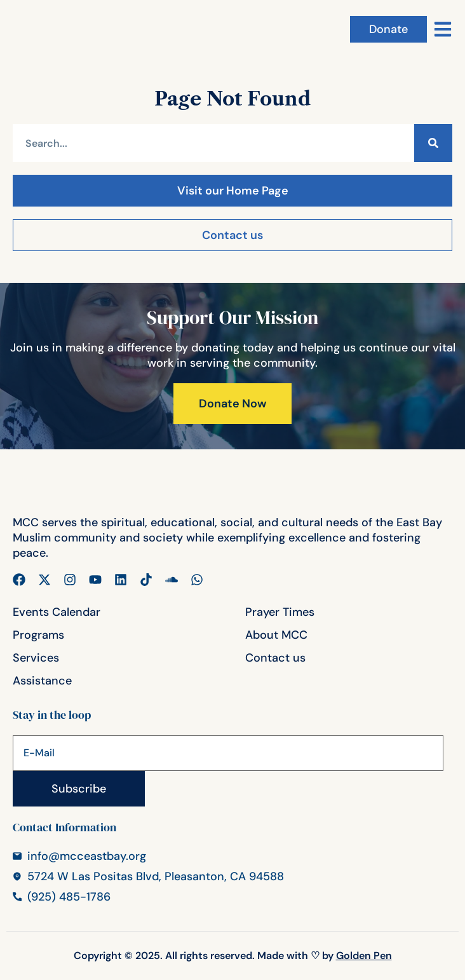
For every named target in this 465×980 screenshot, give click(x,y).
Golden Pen (364, 956)
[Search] (433, 143)
